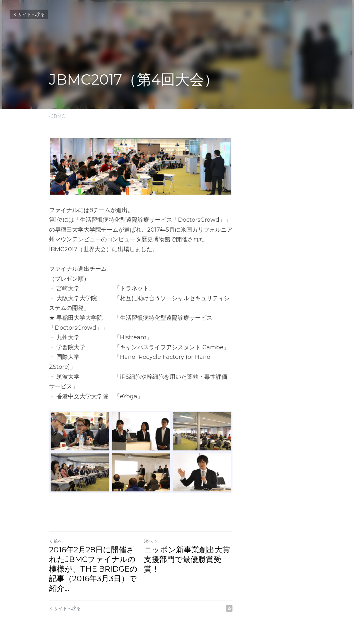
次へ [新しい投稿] (187, 548)
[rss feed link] (301, 605)
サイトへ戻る (29, 14)
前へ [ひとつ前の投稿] (56, 548)
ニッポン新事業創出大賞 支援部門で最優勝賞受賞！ (240, 561)
